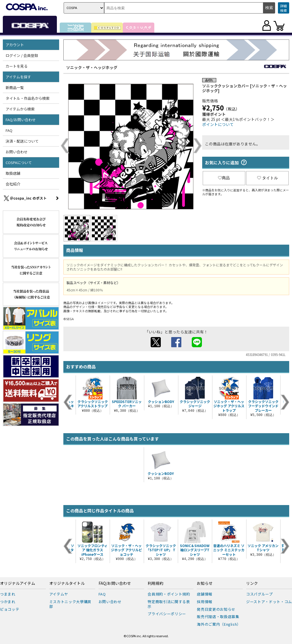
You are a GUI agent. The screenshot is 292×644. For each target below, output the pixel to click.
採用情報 (205, 602)
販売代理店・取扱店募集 (218, 617)
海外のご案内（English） (219, 624)
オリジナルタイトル (67, 583)
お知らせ (205, 583)
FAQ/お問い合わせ (21, 120)
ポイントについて (218, 124)
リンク (252, 583)
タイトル (268, 178)
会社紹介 (13, 184)
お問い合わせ (17, 152)
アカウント (15, 45)
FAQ (9, 130)
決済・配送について (22, 141)
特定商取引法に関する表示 (169, 604)
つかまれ (8, 602)
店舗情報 (205, 594)
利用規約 (155, 583)
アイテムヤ (59, 594)
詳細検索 (284, 8)
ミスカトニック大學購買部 (70, 604)
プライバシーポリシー (167, 614)
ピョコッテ (10, 609)
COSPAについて (19, 162)
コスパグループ (259, 594)
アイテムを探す (18, 77)
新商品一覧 (15, 88)
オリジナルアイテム (18, 583)
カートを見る (17, 66)
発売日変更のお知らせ (216, 609)
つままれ (8, 594)
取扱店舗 (13, 173)
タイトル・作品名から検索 (28, 98)
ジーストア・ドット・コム (269, 602)
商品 (224, 178)
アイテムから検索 (20, 109)
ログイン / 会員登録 (22, 55)
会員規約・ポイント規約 (169, 594)
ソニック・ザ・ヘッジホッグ (92, 67)
